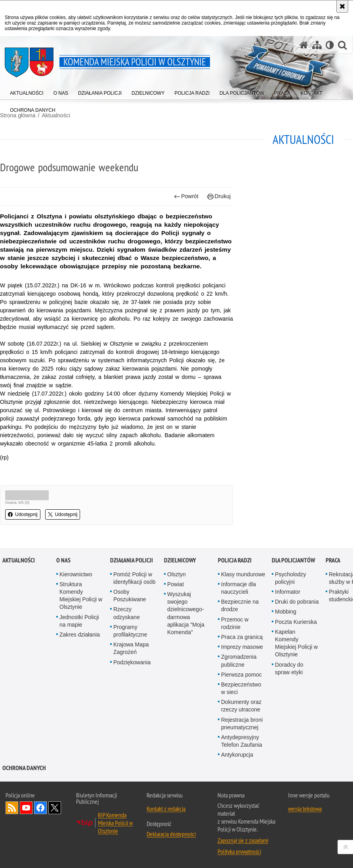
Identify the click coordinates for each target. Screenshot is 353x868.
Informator (288, 592)
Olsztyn (176, 574)
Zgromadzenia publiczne (239, 661)
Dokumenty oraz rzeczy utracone (241, 706)
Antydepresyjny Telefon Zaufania (242, 741)
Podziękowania (132, 662)
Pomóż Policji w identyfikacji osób (135, 578)
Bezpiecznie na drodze (240, 605)
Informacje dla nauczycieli (239, 588)
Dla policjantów (293, 560)
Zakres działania (80, 635)
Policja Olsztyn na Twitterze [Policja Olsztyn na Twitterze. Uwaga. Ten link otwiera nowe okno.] (55, 808)
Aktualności (19, 560)
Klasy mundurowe (243, 574)
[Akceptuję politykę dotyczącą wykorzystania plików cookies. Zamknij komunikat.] (342, 6)
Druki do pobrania (297, 602)
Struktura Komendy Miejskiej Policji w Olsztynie (81, 596)
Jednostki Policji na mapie (79, 621)
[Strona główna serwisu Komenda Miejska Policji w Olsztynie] (304, 45)
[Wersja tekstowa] (330, 45)
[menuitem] (27, 91)
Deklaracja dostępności (171, 834)
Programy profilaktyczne (130, 631)
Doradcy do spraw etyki (289, 668)
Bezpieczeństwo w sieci (241, 688)
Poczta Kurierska (296, 622)
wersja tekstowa (305, 809)
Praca (333, 560)
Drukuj (219, 196)
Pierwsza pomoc (241, 675)
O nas (63, 560)
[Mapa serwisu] (317, 45)
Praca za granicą (242, 637)
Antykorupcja (237, 755)
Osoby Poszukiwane (130, 596)
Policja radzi (235, 560)
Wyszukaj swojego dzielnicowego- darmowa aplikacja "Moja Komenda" (186, 613)
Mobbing (286, 612)
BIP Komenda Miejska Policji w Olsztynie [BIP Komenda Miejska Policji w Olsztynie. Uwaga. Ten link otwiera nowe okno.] (115, 823)
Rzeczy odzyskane (127, 613)
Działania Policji (132, 560)
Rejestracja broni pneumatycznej (242, 724)
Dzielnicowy (180, 560)
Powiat (176, 584)
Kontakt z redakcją (166, 809)
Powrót (186, 196)
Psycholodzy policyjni (291, 578)
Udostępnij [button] (23, 514)
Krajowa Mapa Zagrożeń (131, 648)
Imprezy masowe (242, 647)
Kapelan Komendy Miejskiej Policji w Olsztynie (296, 643)
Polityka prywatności (239, 851)
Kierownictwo (76, 574)
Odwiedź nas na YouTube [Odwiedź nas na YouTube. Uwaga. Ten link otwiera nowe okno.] (26, 808)
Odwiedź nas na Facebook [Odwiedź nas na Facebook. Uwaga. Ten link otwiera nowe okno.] (40, 808)
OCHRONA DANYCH (24, 768)
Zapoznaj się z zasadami (243, 840)
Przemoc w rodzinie (235, 623)
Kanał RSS (12, 808)
